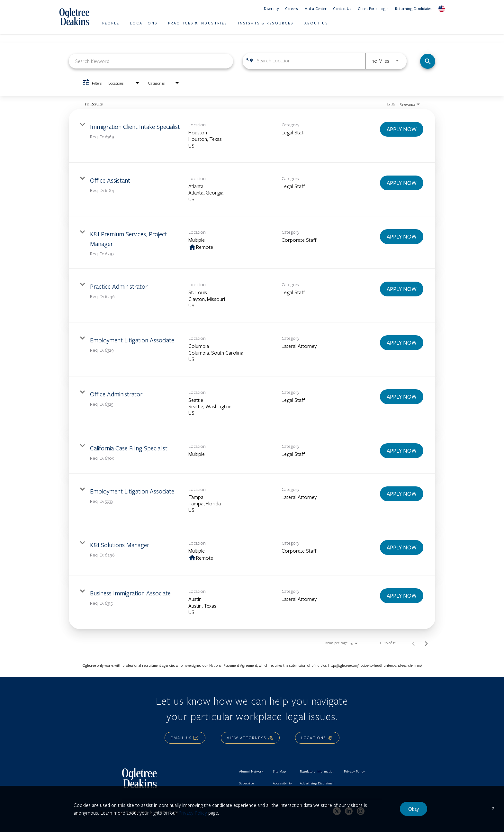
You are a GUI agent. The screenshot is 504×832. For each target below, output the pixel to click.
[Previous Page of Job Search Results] (413, 643)
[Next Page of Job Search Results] (426, 643)
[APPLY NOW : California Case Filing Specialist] (402, 451)
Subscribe (246, 783)
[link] (252, 136)
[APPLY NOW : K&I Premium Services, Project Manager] (402, 237)
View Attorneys (250, 738)
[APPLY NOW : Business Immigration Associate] (402, 596)
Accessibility (282, 783)
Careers (292, 9)
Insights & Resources (266, 23)
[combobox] (151, 61)
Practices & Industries (198, 23)
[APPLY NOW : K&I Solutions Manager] (402, 547)
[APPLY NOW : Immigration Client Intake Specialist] (402, 129)
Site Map (279, 771)
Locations (144, 23)
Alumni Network (251, 771)
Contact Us (342, 9)
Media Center (315, 9)
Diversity (271, 9)
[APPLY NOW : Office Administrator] (402, 397)
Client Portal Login (373, 9)
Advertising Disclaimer (317, 783)
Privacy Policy (354, 771)
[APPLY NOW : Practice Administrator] (402, 289)
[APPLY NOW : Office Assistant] (402, 183)
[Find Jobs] (428, 61)
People (111, 23)
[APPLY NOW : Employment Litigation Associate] (402, 343)
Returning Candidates (413, 9)
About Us (316, 23)
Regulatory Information (317, 771)
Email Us (185, 738)
